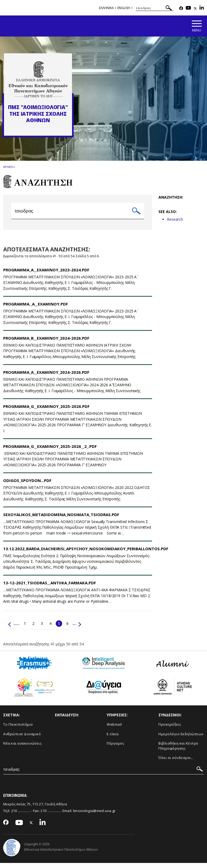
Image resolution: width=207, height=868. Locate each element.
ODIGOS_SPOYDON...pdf (27, 485)
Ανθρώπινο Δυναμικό (22, 739)
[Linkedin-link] (202, 8)
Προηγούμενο (23, 628)
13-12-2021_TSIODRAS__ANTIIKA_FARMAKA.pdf (50, 588)
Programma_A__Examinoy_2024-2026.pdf (46, 377)
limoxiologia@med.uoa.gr (94, 815)
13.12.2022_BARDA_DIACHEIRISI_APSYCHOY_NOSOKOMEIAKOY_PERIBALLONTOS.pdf (86, 553)
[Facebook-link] (181, 8)
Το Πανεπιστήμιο (18, 729)
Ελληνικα (106, 8)
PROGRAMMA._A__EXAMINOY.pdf (36, 309)
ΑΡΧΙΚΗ (8, 168)
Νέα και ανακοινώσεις (22, 748)
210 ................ (51, 815)
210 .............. (21, 815)
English (124, 8)
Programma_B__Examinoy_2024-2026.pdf (46, 343)
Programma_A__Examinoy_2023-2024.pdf (46, 275)
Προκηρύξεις (170, 729)
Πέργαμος (115, 748)
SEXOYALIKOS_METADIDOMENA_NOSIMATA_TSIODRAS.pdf (61, 519)
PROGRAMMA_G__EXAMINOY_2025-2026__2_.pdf (50, 451)
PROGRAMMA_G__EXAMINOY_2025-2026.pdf (46, 411)
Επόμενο (100, 628)
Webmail (114, 729)
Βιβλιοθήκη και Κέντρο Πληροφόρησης (178, 751)
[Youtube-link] (188, 8)
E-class (113, 739)
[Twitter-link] (195, 8)
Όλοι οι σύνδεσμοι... (176, 763)
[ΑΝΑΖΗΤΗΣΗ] (155, 8)
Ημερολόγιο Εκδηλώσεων (181, 739)
